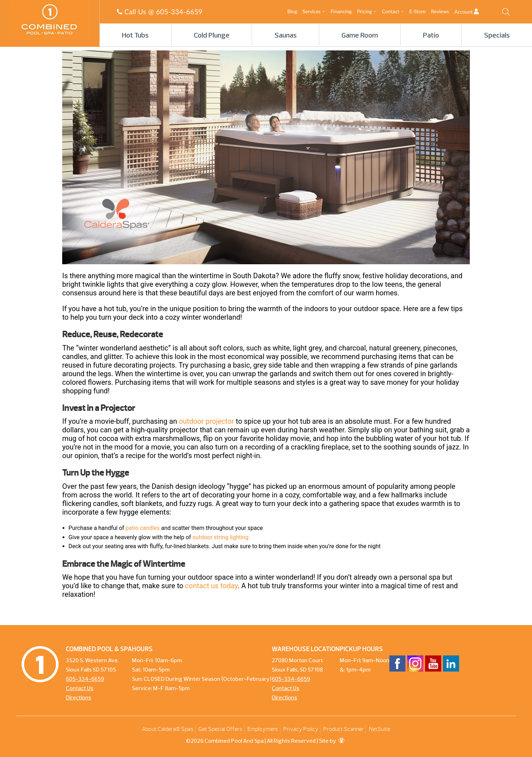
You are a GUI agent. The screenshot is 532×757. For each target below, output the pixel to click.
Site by (332, 741)
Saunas (286, 36)
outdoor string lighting (220, 537)
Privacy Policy (301, 729)
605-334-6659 (179, 12)
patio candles (142, 528)
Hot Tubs (135, 36)
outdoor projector (206, 421)
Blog (292, 11)
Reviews (440, 11)
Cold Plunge (212, 36)
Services (312, 11)
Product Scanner (344, 729)
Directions (78, 698)
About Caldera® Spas (168, 729)
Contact (391, 11)
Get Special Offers (220, 729)
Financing (341, 11)
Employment (263, 729)
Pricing (365, 11)
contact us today (211, 586)
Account (473, 12)
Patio (431, 36)
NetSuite (380, 729)
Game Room (360, 36)
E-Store (418, 11)
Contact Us (80, 689)
